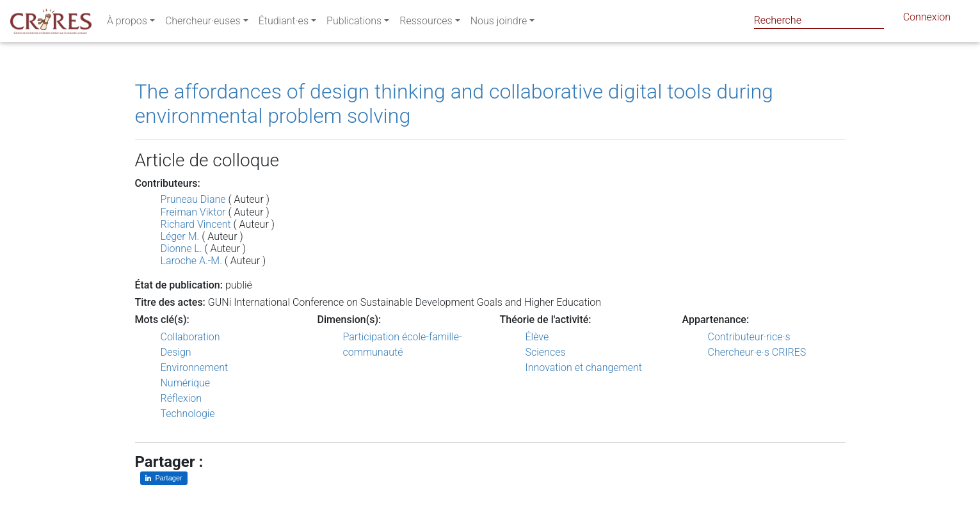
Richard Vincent (196, 224)
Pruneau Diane (193, 199)
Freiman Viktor (193, 212)
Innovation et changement (584, 368)
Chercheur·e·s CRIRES (757, 352)
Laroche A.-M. (191, 261)
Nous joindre (499, 23)
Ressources (426, 23)
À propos (127, 23)
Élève (537, 337)
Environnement (195, 368)
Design (176, 352)
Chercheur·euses (203, 23)
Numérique (186, 383)
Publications (354, 23)
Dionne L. (181, 249)
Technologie (188, 414)
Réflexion (181, 398)
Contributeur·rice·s (749, 337)
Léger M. (180, 236)
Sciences (546, 352)
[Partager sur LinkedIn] (164, 478)
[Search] (819, 20)
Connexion (927, 20)
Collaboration (190, 337)
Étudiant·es (284, 23)
